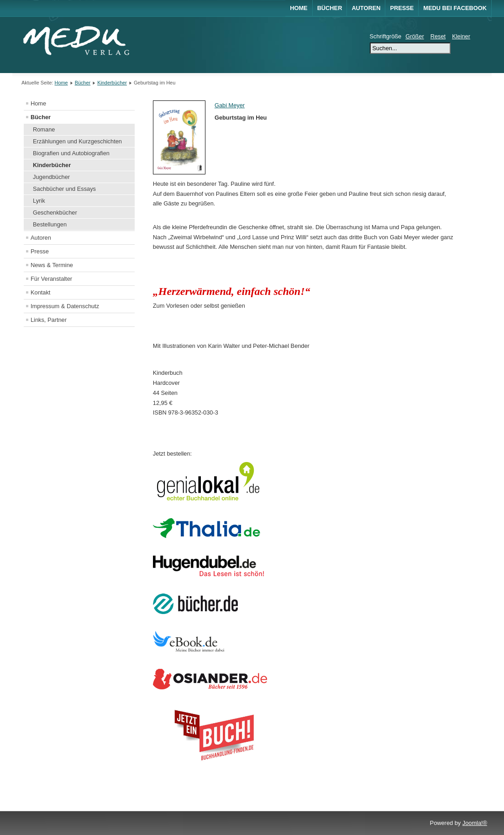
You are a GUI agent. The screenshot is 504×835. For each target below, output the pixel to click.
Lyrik (39, 201)
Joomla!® (475, 823)
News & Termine (52, 265)
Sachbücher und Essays (64, 189)
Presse (402, 8)
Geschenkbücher (55, 213)
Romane (44, 129)
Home (299, 8)
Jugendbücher (51, 177)
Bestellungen (50, 224)
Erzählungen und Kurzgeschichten (77, 141)
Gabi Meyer (230, 105)
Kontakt (40, 292)
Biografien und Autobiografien (71, 153)
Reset (438, 36)
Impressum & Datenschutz (65, 306)
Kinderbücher (112, 83)
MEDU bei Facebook (455, 8)
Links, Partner (49, 320)
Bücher (330, 8)
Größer (415, 36)
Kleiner (461, 36)
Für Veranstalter (51, 279)
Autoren (366, 8)
